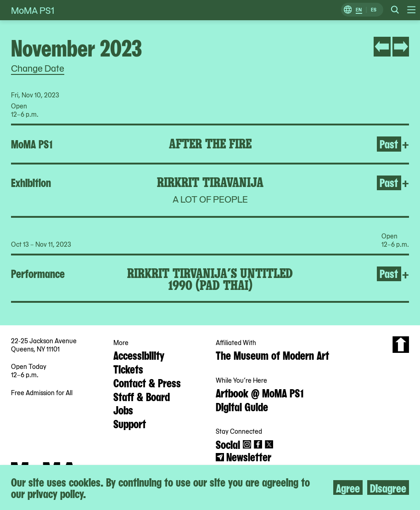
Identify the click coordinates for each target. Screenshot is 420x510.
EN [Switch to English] (359, 10)
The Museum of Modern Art (272, 355)
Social (228, 444)
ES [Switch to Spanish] (374, 10)
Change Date (38, 68)
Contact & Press (147, 382)
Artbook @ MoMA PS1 (260, 392)
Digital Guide (242, 406)
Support (130, 423)
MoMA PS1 (33, 10)
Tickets (128, 368)
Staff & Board (142, 396)
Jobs (123, 409)
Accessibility (139, 355)
